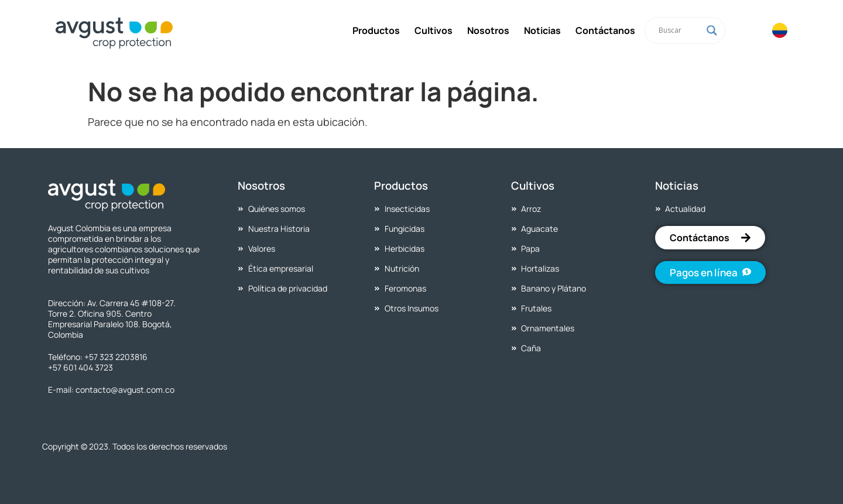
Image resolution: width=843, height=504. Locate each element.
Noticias (542, 30)
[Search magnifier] (712, 30)
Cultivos (434, 30)
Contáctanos (605, 30)
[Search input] (680, 30)
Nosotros (488, 30)
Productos (376, 30)
